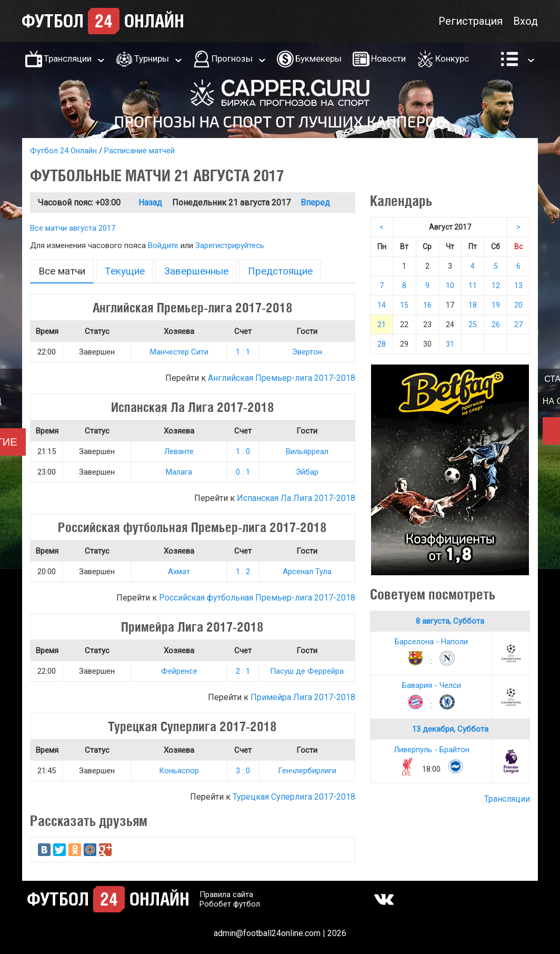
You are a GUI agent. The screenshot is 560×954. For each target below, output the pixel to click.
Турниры (152, 58)
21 (382, 324)
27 (518, 324)
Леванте (179, 451)
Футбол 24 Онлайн (63, 151)
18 (473, 305)
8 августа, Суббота (450, 621)
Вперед (315, 203)
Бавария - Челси (432, 685)
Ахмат (179, 572)
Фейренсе (179, 671)
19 (496, 305)
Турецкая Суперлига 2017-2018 (294, 797)
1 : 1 (243, 352)
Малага (179, 472)
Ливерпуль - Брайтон (432, 750)
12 (496, 286)
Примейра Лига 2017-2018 (303, 697)
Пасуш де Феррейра (307, 671)
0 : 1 (243, 472)
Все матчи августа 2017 (73, 228)
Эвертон (307, 352)
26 (496, 324)
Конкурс (452, 58)
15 (404, 305)
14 (382, 305)
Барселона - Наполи (431, 642)
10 (450, 286)
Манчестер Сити (179, 352)
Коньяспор (179, 771)
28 (382, 344)
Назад (150, 203)
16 (427, 305)
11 (473, 286)
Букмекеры (318, 58)
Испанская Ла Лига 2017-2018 (296, 498)
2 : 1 (243, 671)
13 (518, 286)
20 (518, 305)
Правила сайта (226, 894)
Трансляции (68, 58)
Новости (388, 58)
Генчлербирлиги (307, 771)
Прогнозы (232, 58)
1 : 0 (243, 451)
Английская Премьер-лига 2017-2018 (282, 378)
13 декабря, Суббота (450, 729)
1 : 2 (243, 572)
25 (473, 324)
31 (450, 344)
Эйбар (307, 472)
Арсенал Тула (307, 572)
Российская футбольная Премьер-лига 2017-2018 (257, 598)
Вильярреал (307, 451)
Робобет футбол (230, 904)
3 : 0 (243, 771)
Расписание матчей (139, 151)
